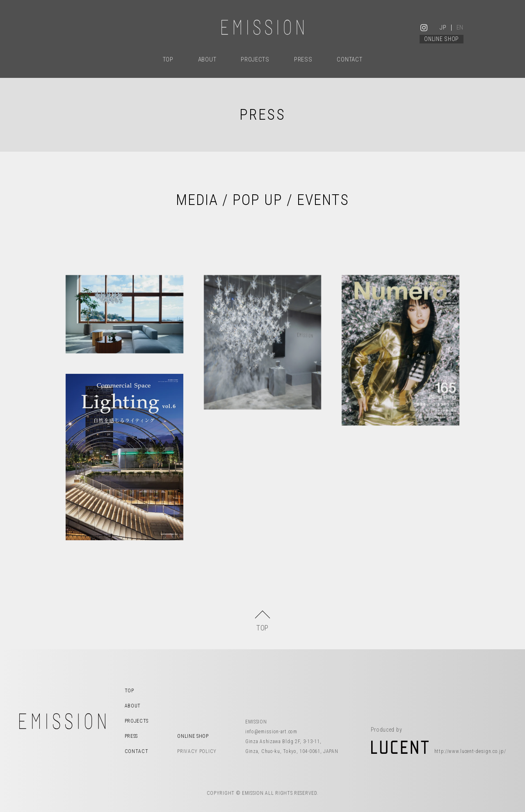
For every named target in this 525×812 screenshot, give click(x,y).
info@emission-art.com (271, 732)
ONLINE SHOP (442, 39)
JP (443, 28)
